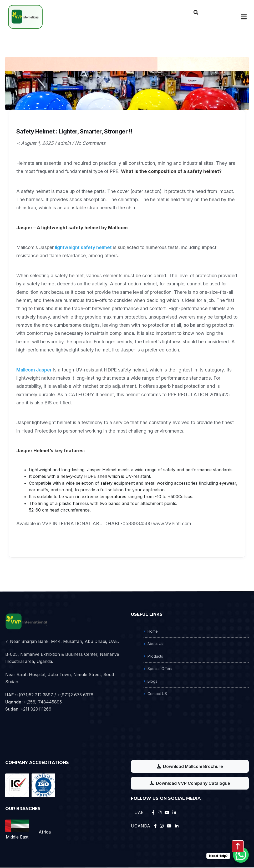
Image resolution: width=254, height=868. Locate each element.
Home (153, 631)
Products (155, 656)
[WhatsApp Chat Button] (241, 855)
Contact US (157, 694)
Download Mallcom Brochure (190, 766)
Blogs (152, 681)
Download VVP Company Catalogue (190, 783)
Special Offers (160, 669)
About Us (155, 644)
